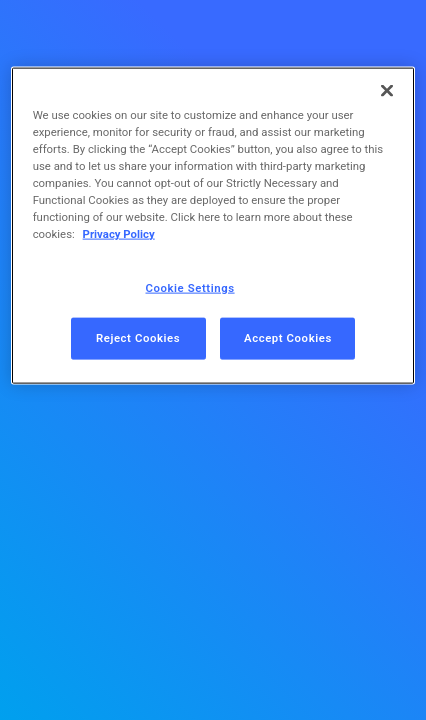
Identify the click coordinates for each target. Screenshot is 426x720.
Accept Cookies (288, 338)
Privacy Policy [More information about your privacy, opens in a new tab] (119, 234)
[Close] (387, 91)
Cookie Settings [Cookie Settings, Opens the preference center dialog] (190, 287)
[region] (213, 226)
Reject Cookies (138, 338)
